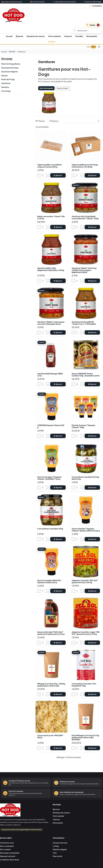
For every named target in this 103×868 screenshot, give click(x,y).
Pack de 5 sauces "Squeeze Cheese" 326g (83, 425)
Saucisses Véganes (10, 72)
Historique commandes (10, 850)
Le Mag (51, 42)
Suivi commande (7, 843)
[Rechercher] (87, 31)
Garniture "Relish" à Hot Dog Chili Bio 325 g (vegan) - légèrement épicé (84, 270)
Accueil (9, 36)
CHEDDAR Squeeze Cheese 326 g (51, 425)
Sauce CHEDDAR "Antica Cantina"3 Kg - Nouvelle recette (86, 374)
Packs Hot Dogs (8, 79)
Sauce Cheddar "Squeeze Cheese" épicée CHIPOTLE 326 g (86, 528)
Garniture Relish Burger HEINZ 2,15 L (50, 374)
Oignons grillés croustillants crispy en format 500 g (50, 166)
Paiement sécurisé (8, 854)
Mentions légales (60, 847)
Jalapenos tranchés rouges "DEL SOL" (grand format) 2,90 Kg (86, 631)
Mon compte (5, 847)
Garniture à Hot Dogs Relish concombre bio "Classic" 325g (85, 217)
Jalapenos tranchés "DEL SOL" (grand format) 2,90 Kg (85, 580)
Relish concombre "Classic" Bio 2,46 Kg (51, 217)
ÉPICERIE (7, 59)
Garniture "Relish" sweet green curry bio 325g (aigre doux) (51, 322)
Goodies (79, 36)
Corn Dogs (6, 91)
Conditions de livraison (10, 857)
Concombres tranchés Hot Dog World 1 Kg (85, 477)
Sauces (4, 75)
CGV (55, 850)
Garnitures (6, 83)
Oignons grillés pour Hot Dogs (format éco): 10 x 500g (85, 166)
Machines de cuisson (36, 36)
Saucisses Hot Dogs (10, 68)
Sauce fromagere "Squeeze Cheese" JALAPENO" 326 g (49, 477)
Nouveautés (92, 36)
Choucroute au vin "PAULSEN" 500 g (50, 734)
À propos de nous (60, 840)
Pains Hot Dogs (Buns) (11, 64)
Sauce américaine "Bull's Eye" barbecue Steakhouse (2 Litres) (51, 631)
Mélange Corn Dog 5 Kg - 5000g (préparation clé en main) (51, 683)
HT (99, 47)
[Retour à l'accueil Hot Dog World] (10, 808)
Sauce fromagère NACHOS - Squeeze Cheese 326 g (50, 580)
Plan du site (58, 854)
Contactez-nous (7, 840)
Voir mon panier (46, 88)
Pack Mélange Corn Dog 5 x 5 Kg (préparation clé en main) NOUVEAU (85, 735)
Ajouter (58, 175)
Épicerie (19, 36)
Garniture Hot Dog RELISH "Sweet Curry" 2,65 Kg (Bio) (84, 322)
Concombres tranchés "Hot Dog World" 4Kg (84, 683)
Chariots (68, 36)
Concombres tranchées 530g (50, 527)
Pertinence (75, 121)
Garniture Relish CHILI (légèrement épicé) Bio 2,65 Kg (51, 269)
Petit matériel (54, 36)
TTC (93, 47)
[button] (95, 6)
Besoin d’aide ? (63, 88)
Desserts (5, 87)
